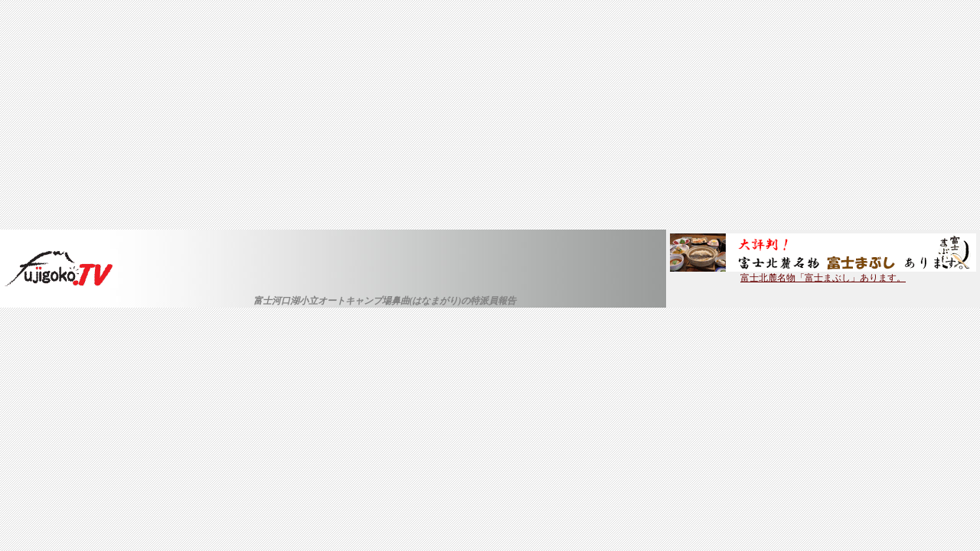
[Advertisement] (490, 115)
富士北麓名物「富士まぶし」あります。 (823, 273)
